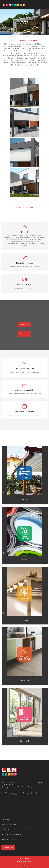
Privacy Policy (14, 839)
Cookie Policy (6, 839)
